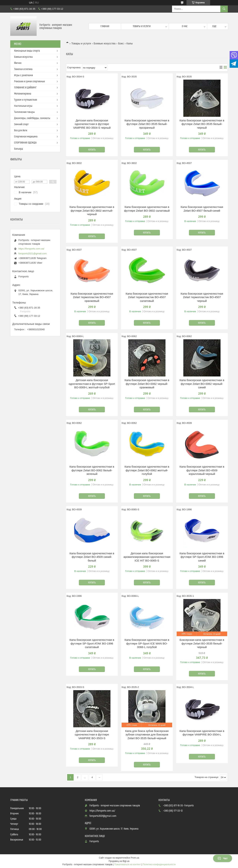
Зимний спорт (21, 124)
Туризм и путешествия (26, 100)
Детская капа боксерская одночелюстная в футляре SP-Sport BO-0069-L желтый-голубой (92, 384)
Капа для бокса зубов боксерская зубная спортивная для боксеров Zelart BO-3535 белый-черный (147, 735)
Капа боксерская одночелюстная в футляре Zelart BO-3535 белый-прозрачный (147, 124)
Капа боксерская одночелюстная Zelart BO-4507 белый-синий (202, 209)
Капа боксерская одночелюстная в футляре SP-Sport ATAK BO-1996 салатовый (92, 643)
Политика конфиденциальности (159, 864)
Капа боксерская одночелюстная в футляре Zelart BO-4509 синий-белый (92, 557)
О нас (185, 26)
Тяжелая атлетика (23, 69)
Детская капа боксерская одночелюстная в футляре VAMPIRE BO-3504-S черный (92, 124)
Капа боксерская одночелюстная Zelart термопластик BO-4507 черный (202, 297)
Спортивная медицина (26, 137)
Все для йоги (21, 130)
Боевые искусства (105, 43)
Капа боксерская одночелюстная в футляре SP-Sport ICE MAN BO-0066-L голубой (147, 643)
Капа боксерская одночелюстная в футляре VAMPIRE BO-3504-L (202, 733)
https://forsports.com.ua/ (31, 249)
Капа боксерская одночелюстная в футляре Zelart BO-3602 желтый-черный (92, 211)
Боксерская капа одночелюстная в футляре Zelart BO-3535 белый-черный (202, 643)
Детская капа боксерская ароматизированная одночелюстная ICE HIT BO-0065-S (147, 557)
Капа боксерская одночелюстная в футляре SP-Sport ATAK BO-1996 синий (202, 557)
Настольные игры (23, 106)
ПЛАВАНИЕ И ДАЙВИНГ (25, 88)
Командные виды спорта (27, 51)
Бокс (121, 43)
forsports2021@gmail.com (33, 253)
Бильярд (19, 149)
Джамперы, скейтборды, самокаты (32, 118)
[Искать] (224, 9)
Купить (92, 150)
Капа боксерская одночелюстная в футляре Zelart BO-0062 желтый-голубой (147, 470)
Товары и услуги (142, 26)
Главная (105, 26)
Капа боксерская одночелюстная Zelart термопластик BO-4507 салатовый (147, 297)
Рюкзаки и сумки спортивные (29, 81)
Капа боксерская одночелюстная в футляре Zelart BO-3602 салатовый (147, 209)
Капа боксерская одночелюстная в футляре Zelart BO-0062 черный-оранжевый (147, 384)
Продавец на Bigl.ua (119, 861)
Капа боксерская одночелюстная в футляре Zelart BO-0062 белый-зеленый (92, 470)
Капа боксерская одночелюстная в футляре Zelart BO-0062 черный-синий (202, 384)
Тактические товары (24, 112)
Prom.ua (135, 858)
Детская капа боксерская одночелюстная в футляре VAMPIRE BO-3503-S (92, 735)
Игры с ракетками (24, 75)
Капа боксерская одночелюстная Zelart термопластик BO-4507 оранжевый (92, 297)
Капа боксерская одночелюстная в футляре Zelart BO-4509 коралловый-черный (202, 470)
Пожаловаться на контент (127, 864)
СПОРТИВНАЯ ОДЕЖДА (25, 143)
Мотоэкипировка (23, 94)
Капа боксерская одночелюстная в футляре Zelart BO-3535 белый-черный (202, 124)
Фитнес (18, 63)
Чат (223, 858)
